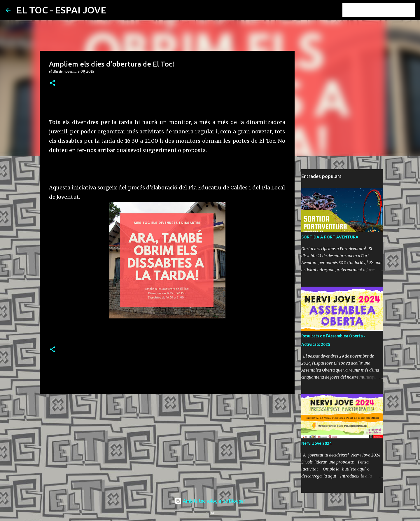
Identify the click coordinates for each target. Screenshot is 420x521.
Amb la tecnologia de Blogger (210, 501)
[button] (52, 83)
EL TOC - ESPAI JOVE (61, 10)
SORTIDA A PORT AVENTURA (330, 237)
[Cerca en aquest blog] (385, 10)
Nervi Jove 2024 (316, 443)
